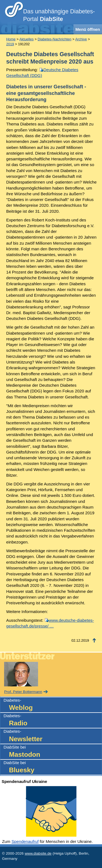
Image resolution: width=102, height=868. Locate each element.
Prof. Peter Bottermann (23, 692)
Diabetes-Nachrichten (54, 39)
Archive (81, 39)
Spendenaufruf (25, 841)
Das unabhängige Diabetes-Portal (59, 15)
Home (11, 39)
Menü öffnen (88, 29)
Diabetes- (53, 705)
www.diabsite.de (38, 853)
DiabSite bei (53, 752)
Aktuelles (26, 39)
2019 (10, 44)
